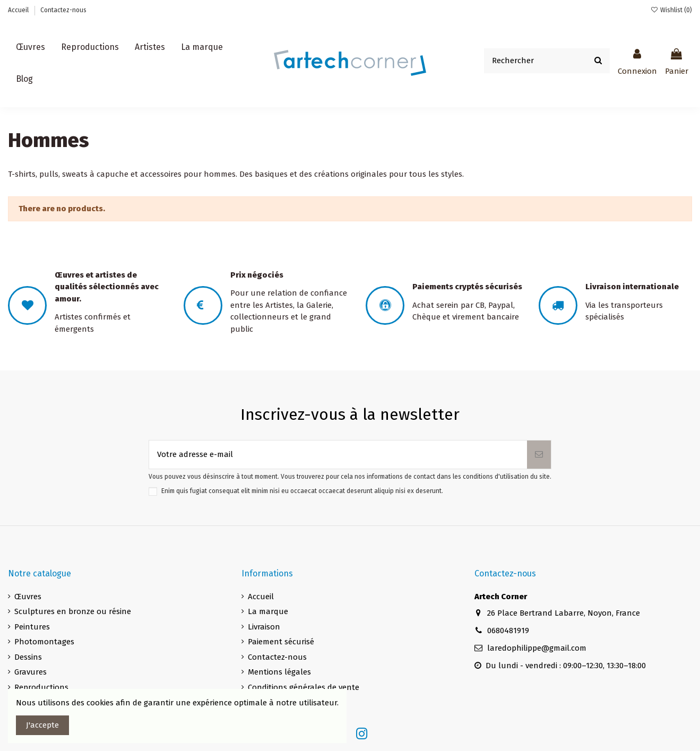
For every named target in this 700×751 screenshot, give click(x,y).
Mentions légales (279, 672)
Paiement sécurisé (281, 642)
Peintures (32, 627)
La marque (268, 611)
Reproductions (41, 687)
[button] (150, 47)
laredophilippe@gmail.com (537, 648)
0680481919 (508, 631)
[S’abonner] (539, 455)
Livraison (264, 627)
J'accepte (42, 725)
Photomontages (44, 642)
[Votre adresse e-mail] (338, 455)
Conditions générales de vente (304, 687)
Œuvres (28, 597)
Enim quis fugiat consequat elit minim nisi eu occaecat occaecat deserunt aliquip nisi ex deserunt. (302, 491)
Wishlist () (671, 10)
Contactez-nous (63, 10)
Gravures (31, 672)
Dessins (28, 657)
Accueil (19, 10)
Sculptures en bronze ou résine (73, 611)
